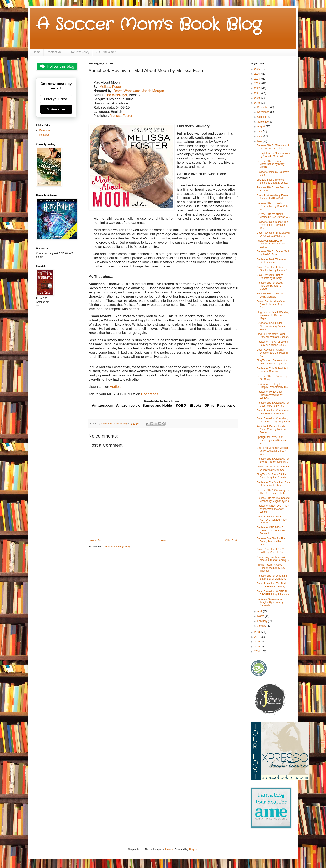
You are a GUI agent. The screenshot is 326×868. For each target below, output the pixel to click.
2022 (257, 88)
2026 (257, 69)
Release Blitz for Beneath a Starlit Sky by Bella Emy (272, 577)
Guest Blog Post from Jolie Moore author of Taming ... (273, 559)
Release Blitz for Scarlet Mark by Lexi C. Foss (273, 253)
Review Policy (80, 52)
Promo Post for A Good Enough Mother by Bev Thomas (271, 568)
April (260, 611)
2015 (257, 647)
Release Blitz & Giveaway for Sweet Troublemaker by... (273, 460)
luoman (169, 850)
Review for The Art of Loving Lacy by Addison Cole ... (272, 343)
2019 (257, 103)
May (260, 141)
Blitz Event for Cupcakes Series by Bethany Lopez (272, 181)
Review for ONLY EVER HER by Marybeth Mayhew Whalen (273, 509)
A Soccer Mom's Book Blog (149, 25)
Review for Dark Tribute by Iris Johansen (271, 261)
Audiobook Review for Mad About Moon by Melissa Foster (271, 429)
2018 (257, 632)
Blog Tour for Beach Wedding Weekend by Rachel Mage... (273, 315)
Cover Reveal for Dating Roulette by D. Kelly (270, 276)
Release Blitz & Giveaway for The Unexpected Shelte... (273, 492)
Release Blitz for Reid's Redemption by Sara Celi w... (272, 206)
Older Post (231, 541)
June (260, 136)
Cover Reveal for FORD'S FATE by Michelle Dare (271, 551)
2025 (257, 74)
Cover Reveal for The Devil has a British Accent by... (272, 585)
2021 (257, 93)
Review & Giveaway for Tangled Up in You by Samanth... (270, 602)
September (264, 122)
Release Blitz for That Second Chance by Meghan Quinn (273, 499)
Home (37, 52)
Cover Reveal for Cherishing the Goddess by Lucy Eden (273, 420)
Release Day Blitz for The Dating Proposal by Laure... (271, 541)
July (260, 131)
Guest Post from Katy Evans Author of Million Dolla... (272, 197)
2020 (257, 98)
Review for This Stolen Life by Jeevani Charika (273, 370)
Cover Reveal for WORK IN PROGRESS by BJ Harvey (273, 593)
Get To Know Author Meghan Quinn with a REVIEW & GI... (272, 451)
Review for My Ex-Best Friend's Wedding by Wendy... (269, 395)
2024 (257, 79)
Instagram (45, 135)
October (262, 117)
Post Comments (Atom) (117, 547)
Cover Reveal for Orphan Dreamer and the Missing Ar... (272, 353)
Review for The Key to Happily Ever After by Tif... (272, 386)
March (261, 616)
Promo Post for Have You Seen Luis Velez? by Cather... (271, 305)
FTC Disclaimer (105, 52)
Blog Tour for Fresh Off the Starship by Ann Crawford (272, 476)
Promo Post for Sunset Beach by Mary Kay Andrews (273, 468)
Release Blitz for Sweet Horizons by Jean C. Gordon (269, 286)
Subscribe (56, 109)
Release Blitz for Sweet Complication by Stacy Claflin (270, 164)
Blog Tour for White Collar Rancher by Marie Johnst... (273, 336)
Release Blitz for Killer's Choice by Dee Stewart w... (273, 216)
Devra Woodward (127, 91)
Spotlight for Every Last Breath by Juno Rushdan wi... (272, 440)
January (262, 626)
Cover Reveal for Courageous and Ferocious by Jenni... (273, 412)
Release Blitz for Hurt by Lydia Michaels (270, 295)
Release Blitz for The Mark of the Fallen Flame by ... (273, 147)
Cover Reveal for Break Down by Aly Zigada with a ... (273, 234)
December (263, 107)
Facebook (45, 130)
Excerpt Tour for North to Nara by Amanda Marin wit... (273, 155)
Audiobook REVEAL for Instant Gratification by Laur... (270, 244)
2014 (257, 651)
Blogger (193, 850)
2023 (257, 83)
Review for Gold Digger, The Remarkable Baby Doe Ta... (272, 225)
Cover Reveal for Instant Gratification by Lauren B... (273, 269)
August (261, 126)
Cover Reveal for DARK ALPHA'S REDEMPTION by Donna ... (272, 520)
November (263, 112)
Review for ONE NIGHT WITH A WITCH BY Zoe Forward (271, 530)
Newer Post (96, 541)
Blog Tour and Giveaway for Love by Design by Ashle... (273, 362)
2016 (257, 642)
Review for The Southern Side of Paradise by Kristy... (273, 484)
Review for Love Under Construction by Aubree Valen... (271, 326)
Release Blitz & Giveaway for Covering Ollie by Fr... (273, 404)
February (262, 621)
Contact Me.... (56, 52)
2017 (257, 637)
